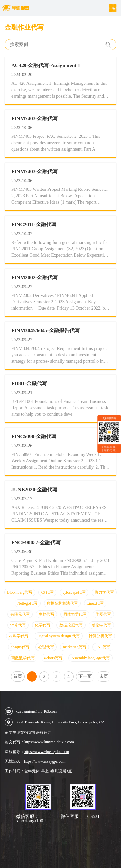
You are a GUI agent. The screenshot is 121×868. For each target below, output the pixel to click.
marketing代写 (75, 647)
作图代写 (103, 614)
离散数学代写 (23, 658)
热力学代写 (104, 592)
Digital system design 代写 (59, 636)
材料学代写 (19, 636)
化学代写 (43, 625)
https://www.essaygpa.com (45, 761)
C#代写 (47, 592)
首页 (18, 676)
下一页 (85, 676)
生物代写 (46, 614)
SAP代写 (103, 647)
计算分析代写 (100, 636)
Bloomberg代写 (20, 592)
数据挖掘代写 (71, 625)
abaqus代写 (20, 647)
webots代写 (53, 658)
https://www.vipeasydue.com (47, 752)
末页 (104, 676)
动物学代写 (101, 625)
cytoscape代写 (74, 592)
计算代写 (18, 625)
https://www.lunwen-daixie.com (49, 742)
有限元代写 (20, 614)
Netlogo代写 (28, 603)
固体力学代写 (75, 614)
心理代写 (46, 647)
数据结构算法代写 (62, 603)
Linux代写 (95, 603)
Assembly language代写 (90, 658)
